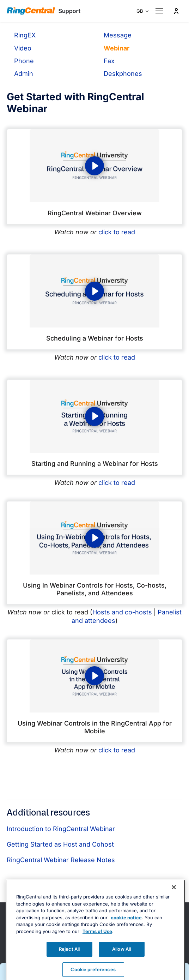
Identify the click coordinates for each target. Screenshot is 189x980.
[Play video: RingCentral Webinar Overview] (94, 166)
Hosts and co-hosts (122, 612)
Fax (109, 61)
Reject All (69, 961)
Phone (24, 61)
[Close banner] (174, 899)
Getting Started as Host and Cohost (60, 844)
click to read (117, 232)
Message (118, 35)
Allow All (121, 961)
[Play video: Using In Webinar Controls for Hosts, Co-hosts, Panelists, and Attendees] (94, 538)
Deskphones (123, 74)
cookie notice (126, 929)
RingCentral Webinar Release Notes (61, 860)
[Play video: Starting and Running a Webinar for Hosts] (94, 416)
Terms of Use (97, 943)
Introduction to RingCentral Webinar (61, 829)
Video (23, 48)
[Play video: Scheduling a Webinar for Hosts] (94, 291)
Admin (24, 74)
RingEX (25, 35)
